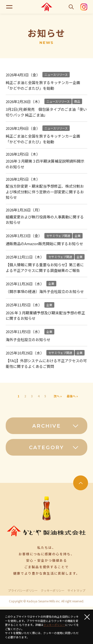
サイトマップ (76, 590)
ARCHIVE (56, 426)
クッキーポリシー (53, 590)
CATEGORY (54, 447)
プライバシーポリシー (23, 590)
